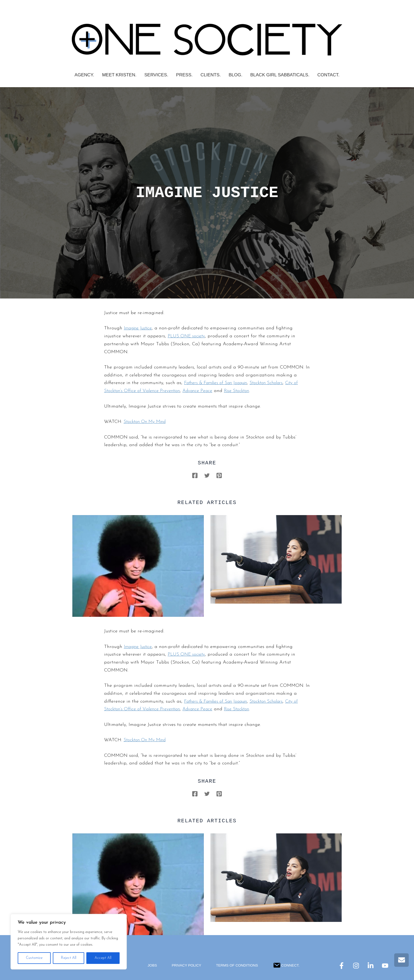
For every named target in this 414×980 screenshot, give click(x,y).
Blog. (236, 75)
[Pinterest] (219, 475)
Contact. (328, 75)
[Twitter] (207, 475)
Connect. (288, 965)
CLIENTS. (211, 75)
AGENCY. (84, 75)
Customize (34, 958)
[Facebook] (195, 475)
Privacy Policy (185, 965)
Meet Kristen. (119, 75)
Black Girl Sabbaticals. (280, 75)
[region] (69, 942)
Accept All (103, 958)
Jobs (151, 965)
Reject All (69, 958)
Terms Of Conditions (237, 965)
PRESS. (184, 75)
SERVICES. (156, 75)
